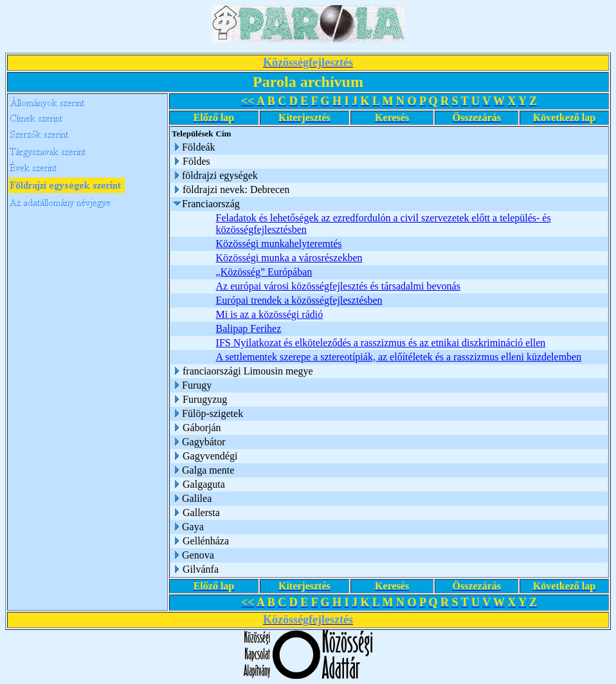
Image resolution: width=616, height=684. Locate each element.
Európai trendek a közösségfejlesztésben (299, 300)
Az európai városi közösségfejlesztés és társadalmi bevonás (338, 286)
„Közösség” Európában (264, 272)
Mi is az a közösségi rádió (270, 314)
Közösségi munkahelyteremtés (279, 244)
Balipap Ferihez (249, 328)
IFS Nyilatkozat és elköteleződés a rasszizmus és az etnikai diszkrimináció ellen (381, 343)
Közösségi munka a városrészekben (289, 258)
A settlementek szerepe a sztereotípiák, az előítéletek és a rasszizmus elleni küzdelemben (399, 357)
